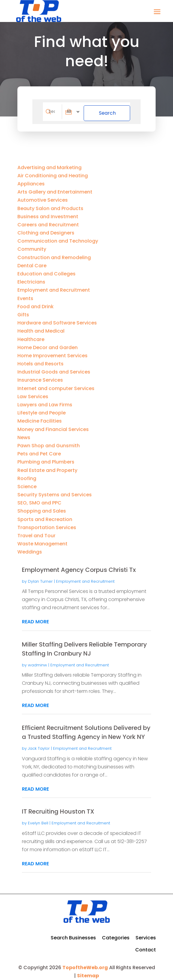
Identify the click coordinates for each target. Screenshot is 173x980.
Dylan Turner (40, 578)
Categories (116, 935)
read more (35, 619)
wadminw (37, 662)
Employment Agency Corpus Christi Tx (79, 567)
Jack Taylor (39, 745)
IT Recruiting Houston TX (58, 808)
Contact (146, 947)
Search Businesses (73, 935)
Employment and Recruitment (85, 578)
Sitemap (88, 973)
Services (146, 935)
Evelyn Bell (38, 820)
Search (113, 110)
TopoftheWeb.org (85, 964)
